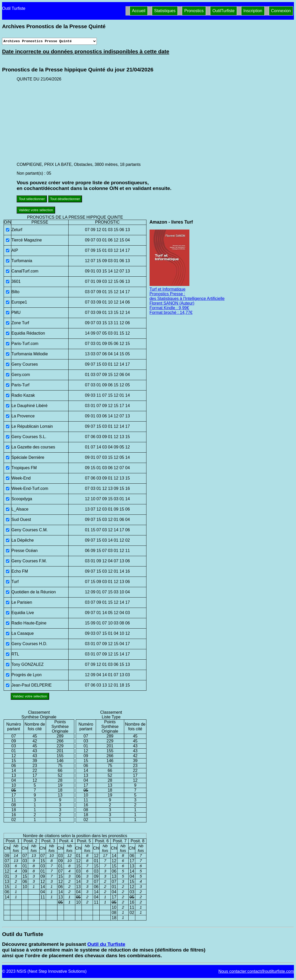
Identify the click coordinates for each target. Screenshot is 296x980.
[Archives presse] (49, 41)
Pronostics (194, 11)
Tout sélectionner (32, 199)
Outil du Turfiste (106, 944)
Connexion (281, 11)
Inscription (253, 11)
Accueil (139, 11)
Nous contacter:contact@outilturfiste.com (256, 971)
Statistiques (165, 11)
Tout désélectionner (65, 199)
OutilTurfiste (224, 11)
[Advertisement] (155, 122)
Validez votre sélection (36, 210)
